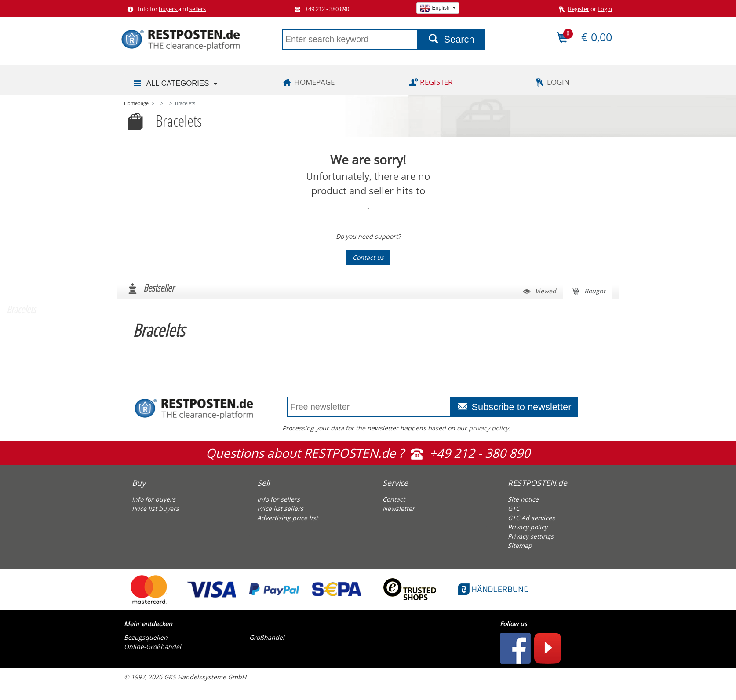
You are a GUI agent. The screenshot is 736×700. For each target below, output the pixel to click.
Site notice (523, 499)
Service (395, 483)
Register (579, 9)
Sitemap (520, 545)
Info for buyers (154, 499)
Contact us (368, 257)
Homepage (307, 82)
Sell (263, 483)
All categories (171, 84)
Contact (394, 499)
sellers (198, 9)
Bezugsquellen (146, 637)
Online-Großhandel (153, 647)
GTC (514, 509)
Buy (139, 483)
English (435, 8)
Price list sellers (280, 509)
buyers (168, 9)
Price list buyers (155, 509)
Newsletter (399, 509)
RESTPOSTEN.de (537, 483)
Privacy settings (531, 536)
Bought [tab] (587, 291)
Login (605, 9)
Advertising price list (288, 518)
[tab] (180, 481)
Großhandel (267, 637)
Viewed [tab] (538, 291)
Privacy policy (528, 527)
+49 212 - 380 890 (320, 9)
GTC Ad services (531, 518)
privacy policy (489, 428)
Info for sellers (279, 499)
